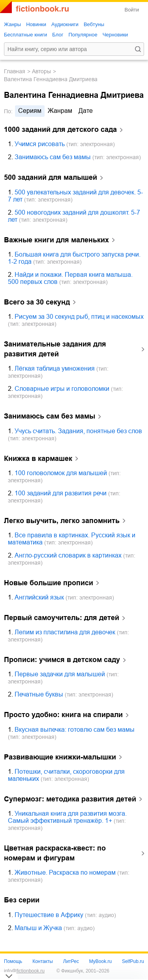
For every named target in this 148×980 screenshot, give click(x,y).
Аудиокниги (65, 24)
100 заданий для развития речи (61, 493)
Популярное (83, 35)
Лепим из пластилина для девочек (65, 632)
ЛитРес (71, 961)
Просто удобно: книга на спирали (63, 715)
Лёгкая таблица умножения (55, 368)
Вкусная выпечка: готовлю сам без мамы (75, 730)
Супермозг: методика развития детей (70, 799)
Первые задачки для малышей (60, 674)
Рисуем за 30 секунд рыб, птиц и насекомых (79, 317)
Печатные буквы (39, 694)
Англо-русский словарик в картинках (68, 555)
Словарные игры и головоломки (62, 389)
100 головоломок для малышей (61, 473)
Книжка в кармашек (38, 459)
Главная (15, 71)
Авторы (41, 71)
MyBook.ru (100, 961)
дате (86, 111)
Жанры (12, 24)
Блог (58, 35)
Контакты (43, 961)
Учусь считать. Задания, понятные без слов (78, 431)
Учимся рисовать (40, 144)
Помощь (13, 961)
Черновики (115, 35)
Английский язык (39, 597)
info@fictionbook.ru (24, 971)
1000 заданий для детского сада (60, 129)
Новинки (36, 24)
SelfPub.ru (133, 961)
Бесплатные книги (25, 35)
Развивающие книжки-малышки (60, 757)
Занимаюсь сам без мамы (53, 157)
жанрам (60, 111)
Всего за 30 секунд (37, 302)
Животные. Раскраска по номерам (65, 872)
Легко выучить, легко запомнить (62, 521)
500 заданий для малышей (51, 177)
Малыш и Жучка (38, 928)
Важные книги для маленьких (56, 240)
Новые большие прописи (49, 583)
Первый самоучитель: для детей (62, 618)
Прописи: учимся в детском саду (62, 660)
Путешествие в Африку (49, 915)
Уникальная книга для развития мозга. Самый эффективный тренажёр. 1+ (67, 817)
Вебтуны (94, 24)
